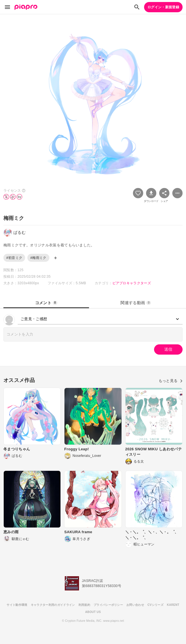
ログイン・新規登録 (163, 7)
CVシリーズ (155, 605)
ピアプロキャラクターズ (132, 283)
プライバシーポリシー (108, 605)
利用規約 (84, 605)
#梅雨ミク (38, 258)
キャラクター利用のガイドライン (53, 605)
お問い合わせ (135, 605)
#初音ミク (14, 258)
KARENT (173, 605)
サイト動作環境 (17, 605)
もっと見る (171, 381)
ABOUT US (93, 612)
